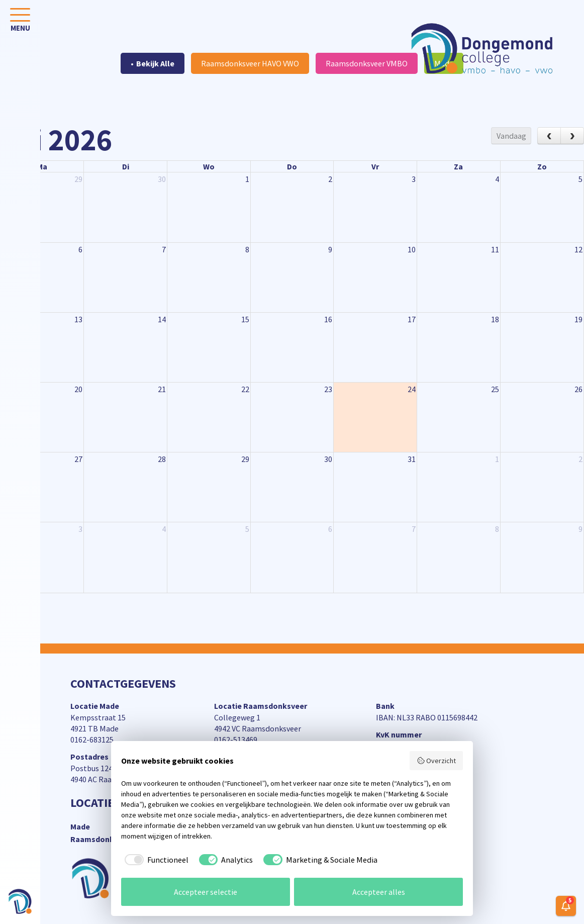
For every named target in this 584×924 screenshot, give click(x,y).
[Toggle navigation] (20, 22)
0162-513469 (236, 740)
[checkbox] (155, 860)
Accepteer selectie (206, 892)
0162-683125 (92, 740)
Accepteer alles (379, 892)
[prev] (549, 136)
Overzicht (436, 761)
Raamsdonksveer (102, 839)
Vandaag (511, 136)
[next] (572, 136)
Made (80, 826)
